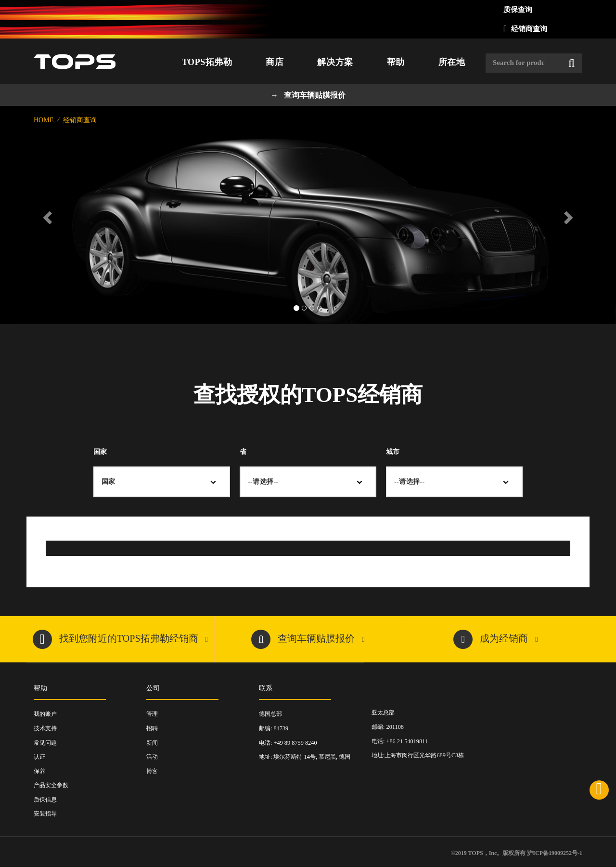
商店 (275, 62)
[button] (46, 215)
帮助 (396, 62)
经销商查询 (529, 29)
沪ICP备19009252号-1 (555, 853)
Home (45, 120)
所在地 (452, 62)
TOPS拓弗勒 (207, 62)
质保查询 (518, 10)
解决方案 (335, 62)
